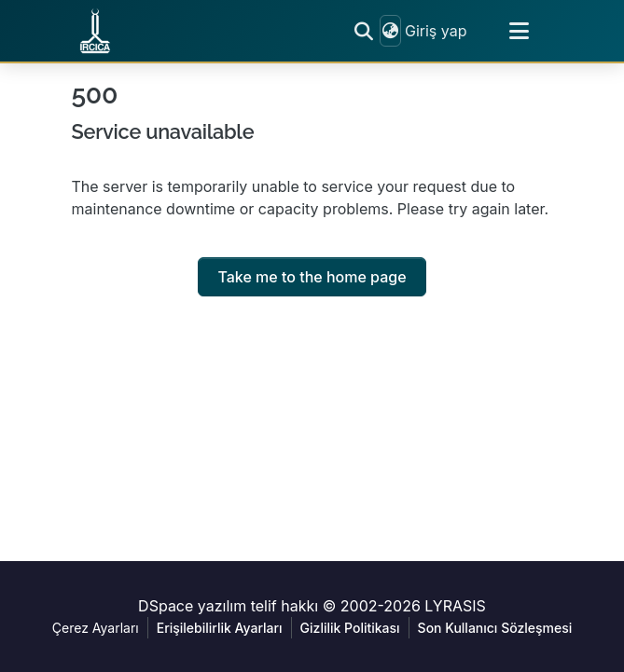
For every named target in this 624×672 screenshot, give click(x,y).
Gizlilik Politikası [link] (350, 628)
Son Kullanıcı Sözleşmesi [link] (495, 628)
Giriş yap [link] (436, 31)
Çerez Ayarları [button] (96, 628)
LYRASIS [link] (455, 606)
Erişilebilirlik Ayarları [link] (220, 628)
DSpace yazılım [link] (192, 606)
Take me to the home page (312, 277)
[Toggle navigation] (520, 31)
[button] (95, 31)
